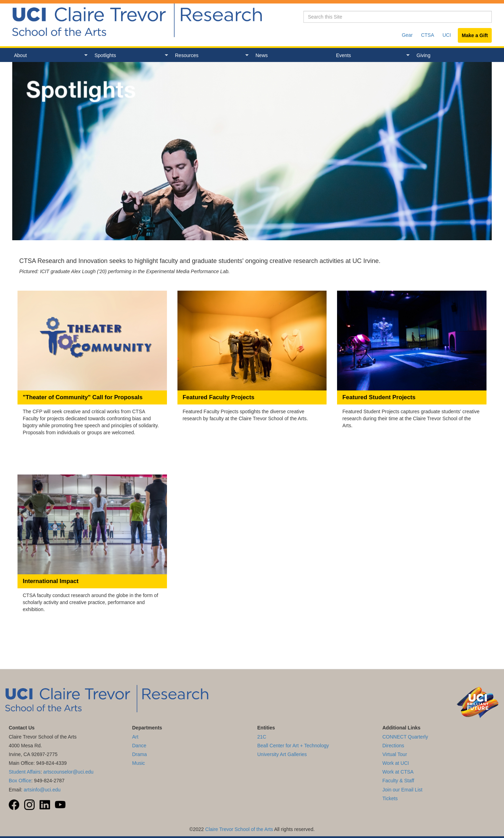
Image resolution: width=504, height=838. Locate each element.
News (262, 55)
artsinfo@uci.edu (42, 790)
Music (139, 763)
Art (135, 737)
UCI (447, 35)
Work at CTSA (398, 772)
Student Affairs (25, 772)
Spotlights (129, 56)
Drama (140, 754)
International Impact (51, 581)
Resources (210, 56)
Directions (393, 746)
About (49, 56)
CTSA (428, 35)
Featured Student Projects (379, 397)
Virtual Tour (395, 754)
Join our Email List (402, 790)
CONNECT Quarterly (405, 737)
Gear (407, 35)
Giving (423, 55)
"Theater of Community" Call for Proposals (83, 397)
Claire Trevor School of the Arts (239, 829)
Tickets (390, 798)
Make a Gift (475, 35)
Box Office (20, 781)
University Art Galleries (282, 754)
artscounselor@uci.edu (68, 772)
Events (371, 56)
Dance (139, 746)
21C (262, 737)
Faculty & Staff (398, 781)
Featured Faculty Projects (219, 397)
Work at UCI (396, 763)
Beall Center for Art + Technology (293, 746)
